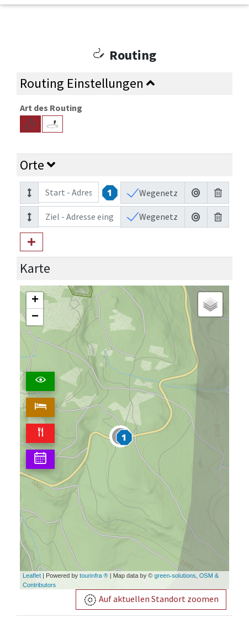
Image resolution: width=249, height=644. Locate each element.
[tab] (124, 84)
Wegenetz (158, 193)
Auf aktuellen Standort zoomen (151, 600)
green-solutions (175, 576)
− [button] (35, 317)
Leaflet (32, 576)
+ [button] (35, 300)
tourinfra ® (94, 576)
